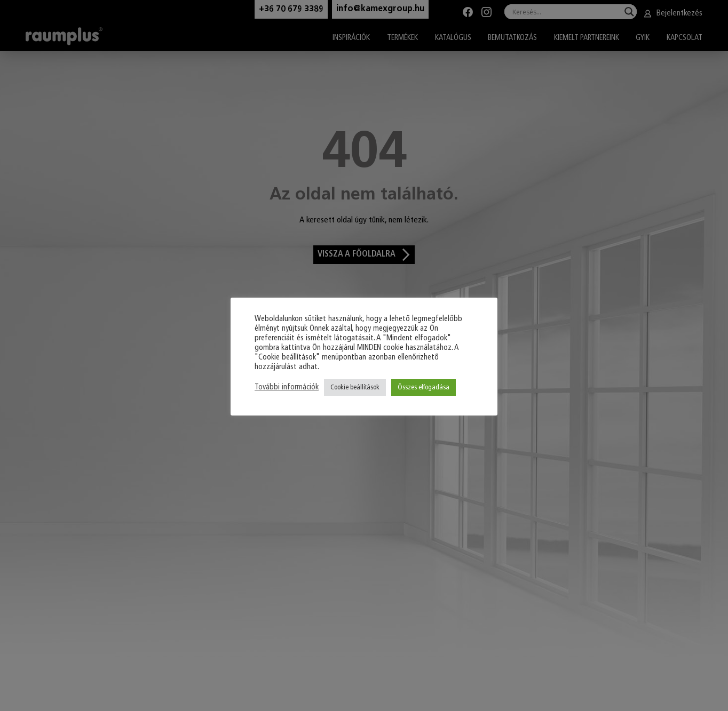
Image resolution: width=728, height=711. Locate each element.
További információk (287, 388)
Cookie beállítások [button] (355, 388)
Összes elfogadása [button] (424, 388)
